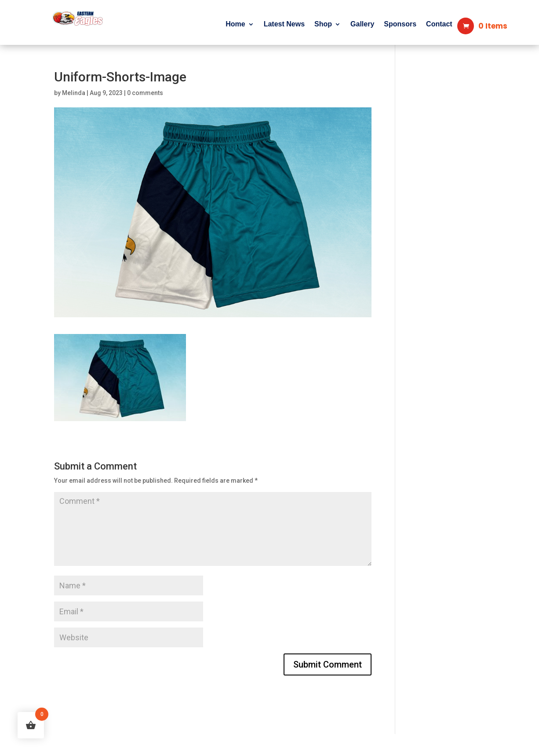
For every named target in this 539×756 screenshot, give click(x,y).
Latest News (284, 24)
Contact (439, 24)
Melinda (74, 93)
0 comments (145, 93)
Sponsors (400, 24)
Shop (323, 24)
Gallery (362, 24)
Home (235, 24)
